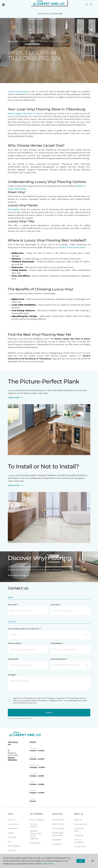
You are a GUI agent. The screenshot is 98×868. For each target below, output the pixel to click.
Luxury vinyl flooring (18, 92)
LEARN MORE (16, 398)
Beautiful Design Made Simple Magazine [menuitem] (36, 835)
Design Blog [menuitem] (35, 843)
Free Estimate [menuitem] (14, 846)
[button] (87, 5)
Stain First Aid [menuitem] (58, 824)
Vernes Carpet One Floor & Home (25, 114)
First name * (13, 605)
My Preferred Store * (59, 659)
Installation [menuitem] (57, 844)
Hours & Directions (12, 759)
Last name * (55, 605)
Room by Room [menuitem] (81, 824)
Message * (12, 675)
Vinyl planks (14, 209)
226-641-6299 (57, 14)
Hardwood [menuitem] (12, 828)
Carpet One (13, 41)
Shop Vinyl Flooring (19, 575)
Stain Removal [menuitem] (58, 820)
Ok (81, 861)
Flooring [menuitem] (11, 820)
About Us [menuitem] (78, 820)
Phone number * (15, 643)
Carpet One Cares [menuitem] (79, 830)
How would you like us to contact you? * (24, 629)
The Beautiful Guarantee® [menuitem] (58, 834)
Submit (49, 713)
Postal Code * (13, 659)
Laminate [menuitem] (12, 837)
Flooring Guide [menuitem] (58, 828)
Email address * (57, 643)
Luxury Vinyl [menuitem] (13, 824)
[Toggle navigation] (3, 5)
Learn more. (48, 864)
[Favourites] (91, 5)
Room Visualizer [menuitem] (37, 820)
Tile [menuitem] (9, 842)
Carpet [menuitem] (11, 833)
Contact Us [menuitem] (79, 835)
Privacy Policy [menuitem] (80, 847)
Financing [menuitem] (12, 850)
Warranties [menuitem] (57, 840)
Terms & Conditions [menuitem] (79, 841)
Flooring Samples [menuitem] (34, 825)
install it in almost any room (72, 247)
